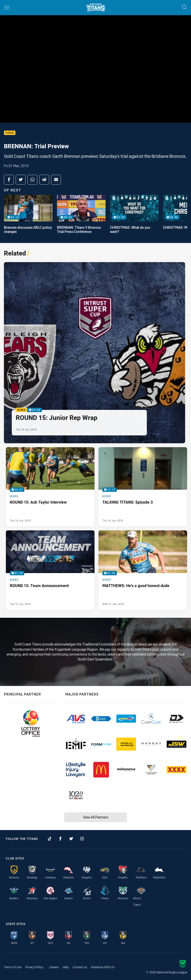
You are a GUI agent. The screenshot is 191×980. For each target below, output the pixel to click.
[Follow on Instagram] (82, 839)
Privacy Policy (34, 967)
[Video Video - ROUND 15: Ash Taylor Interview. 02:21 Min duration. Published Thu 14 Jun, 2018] (50, 487)
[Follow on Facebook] (60, 839)
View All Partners (96, 817)
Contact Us (80, 967)
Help (66, 967)
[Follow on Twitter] (71, 839)
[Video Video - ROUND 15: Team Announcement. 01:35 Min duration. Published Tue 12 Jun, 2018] (50, 570)
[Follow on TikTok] (50, 839)
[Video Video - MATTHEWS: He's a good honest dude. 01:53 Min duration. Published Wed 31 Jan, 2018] (143, 570)
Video (10, 133)
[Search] (184, 7)
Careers (54, 967)
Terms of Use (13, 967)
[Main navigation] (7, 8)
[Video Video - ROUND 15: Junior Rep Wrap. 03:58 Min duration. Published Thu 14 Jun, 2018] (95, 353)
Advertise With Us (103, 967)
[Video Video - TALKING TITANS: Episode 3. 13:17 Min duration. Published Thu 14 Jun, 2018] (143, 487)
